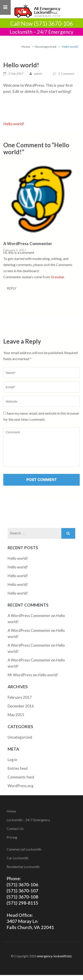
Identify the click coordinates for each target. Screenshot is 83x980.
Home (26, 47)
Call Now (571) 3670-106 (42, 24)
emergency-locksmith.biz (54, 956)
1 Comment (66, 74)
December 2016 (21, 706)
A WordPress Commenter (28, 243)
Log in (12, 760)
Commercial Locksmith (24, 849)
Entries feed (18, 768)
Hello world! (14, 124)
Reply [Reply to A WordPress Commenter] (12, 288)
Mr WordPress (20, 675)
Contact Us (15, 828)
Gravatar (57, 277)
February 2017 (20, 697)
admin (38, 74)
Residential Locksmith (23, 867)
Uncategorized (46, 47)
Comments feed (21, 777)
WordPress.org (21, 786)
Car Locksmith (17, 858)
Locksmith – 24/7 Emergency (28, 820)
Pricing (12, 837)
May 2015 (16, 715)
